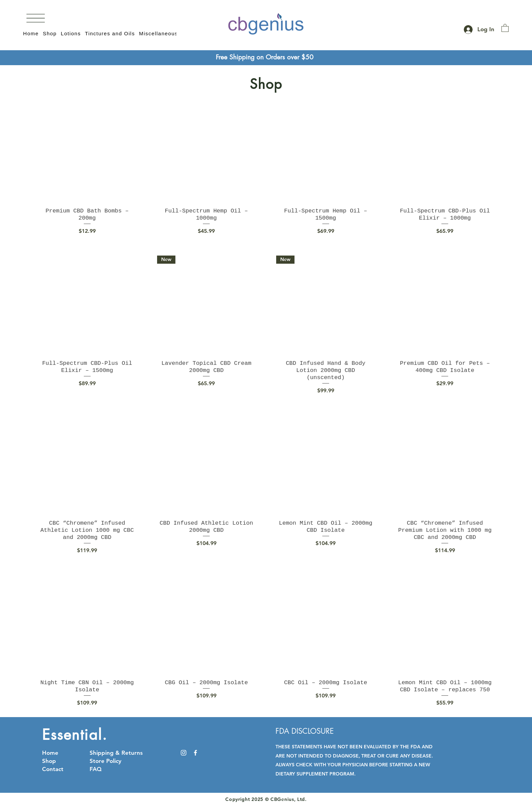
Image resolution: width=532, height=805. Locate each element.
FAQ (96, 769)
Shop (49, 761)
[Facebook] (195, 753)
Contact (53, 769)
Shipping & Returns (116, 753)
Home (50, 753)
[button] (36, 18)
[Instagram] (184, 753)
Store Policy (106, 761)
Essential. (75, 735)
